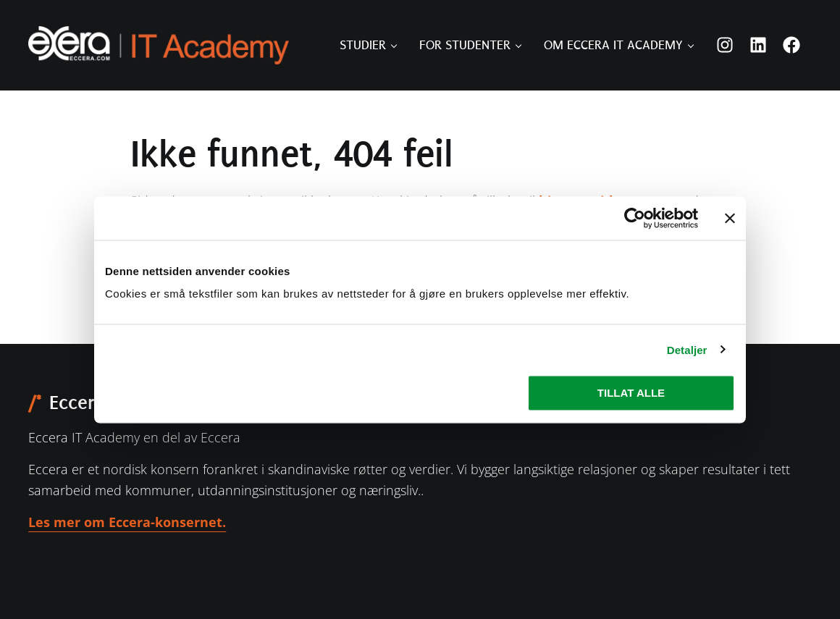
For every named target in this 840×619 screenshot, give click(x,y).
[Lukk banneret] (730, 218)
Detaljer (687, 349)
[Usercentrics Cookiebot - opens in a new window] (635, 218)
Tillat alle (631, 393)
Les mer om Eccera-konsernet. (127, 522)
